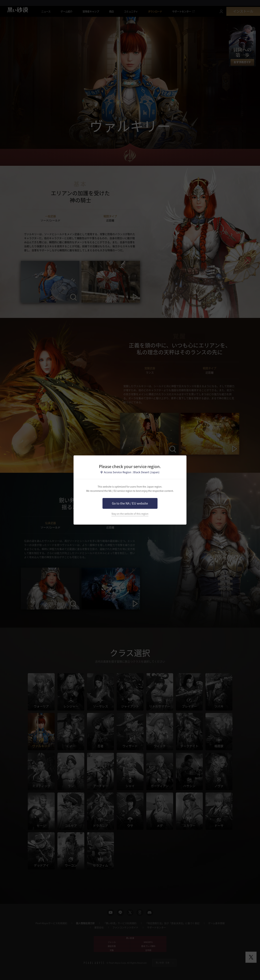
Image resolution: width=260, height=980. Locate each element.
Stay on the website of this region (130, 514)
